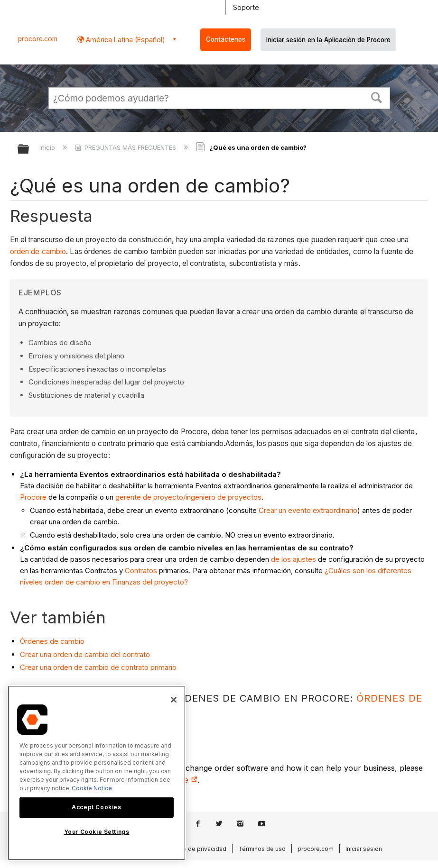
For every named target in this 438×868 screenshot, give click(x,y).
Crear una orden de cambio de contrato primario (98, 667)
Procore (33, 497)
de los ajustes (294, 559)
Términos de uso (262, 849)
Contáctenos (226, 39)
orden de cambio (38, 251)
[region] (97, 773)
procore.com (38, 39)
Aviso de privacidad (199, 849)
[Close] (174, 700)
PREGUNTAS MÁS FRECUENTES (126, 147)
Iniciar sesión (364, 849)
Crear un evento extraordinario (308, 510)
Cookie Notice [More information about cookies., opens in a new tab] (92, 788)
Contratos (141, 571)
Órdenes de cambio (52, 641)
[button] (376, 97)
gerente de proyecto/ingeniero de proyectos (188, 497)
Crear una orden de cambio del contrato (85, 654)
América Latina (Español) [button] (125, 40)
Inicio (48, 147)
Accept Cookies (96, 807)
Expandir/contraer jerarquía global (29, 150)
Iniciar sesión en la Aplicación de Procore (328, 40)
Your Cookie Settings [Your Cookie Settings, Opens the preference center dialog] (97, 832)
